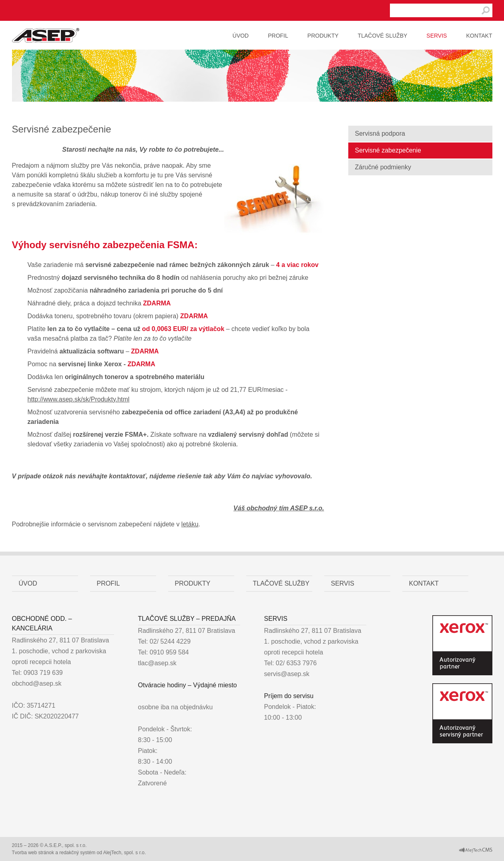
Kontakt (479, 36)
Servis (437, 36)
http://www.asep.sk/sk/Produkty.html (79, 399)
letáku (190, 524)
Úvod (241, 36)
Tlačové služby (383, 36)
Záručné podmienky (383, 167)
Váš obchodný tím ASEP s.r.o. (279, 508)
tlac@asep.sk (157, 663)
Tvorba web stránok (33, 853)
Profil (278, 36)
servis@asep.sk (287, 674)
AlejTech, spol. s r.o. (125, 853)
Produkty (323, 36)
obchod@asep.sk (37, 683)
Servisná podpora (380, 133)
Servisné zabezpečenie (388, 150)
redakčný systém (77, 853)
